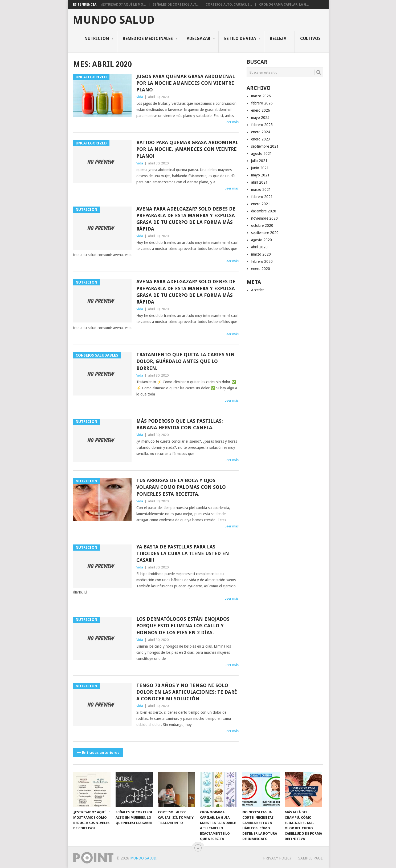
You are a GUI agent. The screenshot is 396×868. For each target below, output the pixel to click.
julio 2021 (259, 161)
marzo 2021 (261, 189)
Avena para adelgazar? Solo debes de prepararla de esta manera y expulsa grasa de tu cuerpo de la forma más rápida (186, 219)
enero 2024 (261, 132)
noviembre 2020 (264, 218)
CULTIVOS (310, 39)
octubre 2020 (262, 225)
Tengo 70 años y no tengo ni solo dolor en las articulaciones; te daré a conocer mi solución (187, 692)
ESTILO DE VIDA (240, 39)
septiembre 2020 (265, 233)
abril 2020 (259, 247)
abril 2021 (259, 182)
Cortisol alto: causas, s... (229, 5)
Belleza (278, 39)
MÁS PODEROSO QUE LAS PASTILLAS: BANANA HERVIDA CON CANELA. (180, 424)
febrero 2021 (262, 197)
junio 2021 (260, 168)
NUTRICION (97, 39)
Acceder (258, 290)
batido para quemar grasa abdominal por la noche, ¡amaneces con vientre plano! (187, 149)
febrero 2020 (262, 261)
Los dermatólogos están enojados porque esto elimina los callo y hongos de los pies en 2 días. (183, 626)
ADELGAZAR (199, 39)
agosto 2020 (262, 240)
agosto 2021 (262, 154)
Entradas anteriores (98, 753)
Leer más (232, 122)
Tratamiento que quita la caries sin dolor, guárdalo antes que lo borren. (185, 361)
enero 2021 (261, 204)
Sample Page (311, 858)
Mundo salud (114, 20)
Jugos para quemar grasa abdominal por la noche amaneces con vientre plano (186, 83)
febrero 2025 (262, 125)
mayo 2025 (260, 118)
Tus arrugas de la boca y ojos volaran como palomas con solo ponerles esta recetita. (181, 487)
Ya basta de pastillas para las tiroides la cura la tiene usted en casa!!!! (183, 553)
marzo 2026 (261, 96)
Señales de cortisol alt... (176, 5)
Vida (140, 97)
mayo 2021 (260, 175)
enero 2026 (261, 110)
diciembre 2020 (264, 211)
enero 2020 (261, 269)
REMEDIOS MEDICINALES (148, 39)
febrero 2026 (262, 103)
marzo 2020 (261, 254)
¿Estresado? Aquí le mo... (123, 5)
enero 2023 (261, 139)
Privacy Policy (277, 858)
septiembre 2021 (265, 146)
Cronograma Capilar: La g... (284, 5)
